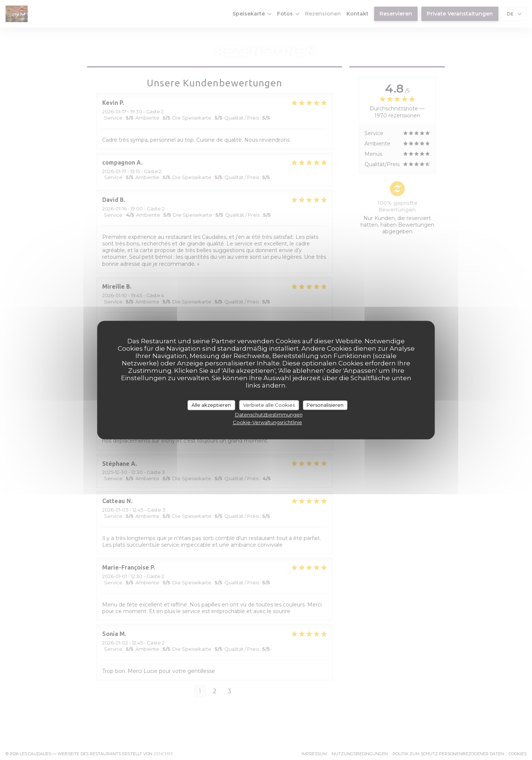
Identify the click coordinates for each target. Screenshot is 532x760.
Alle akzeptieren (211, 405)
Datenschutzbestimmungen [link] (269, 415)
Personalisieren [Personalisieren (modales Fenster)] (325, 405)
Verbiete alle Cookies (269, 405)
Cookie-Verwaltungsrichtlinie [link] (267, 422)
